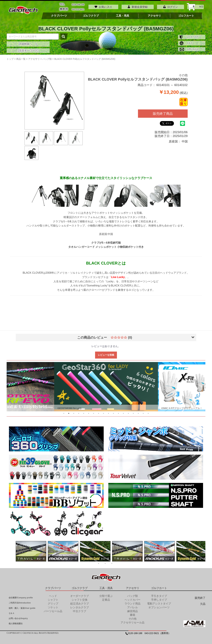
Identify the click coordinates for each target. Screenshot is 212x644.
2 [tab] (69, 412)
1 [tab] (64, 412)
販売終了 (200, 597)
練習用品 (132, 610)
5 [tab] (84, 412)
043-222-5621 (78, 8)
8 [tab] (99, 412)
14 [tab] (128, 412)
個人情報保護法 (16, 622)
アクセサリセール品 (132, 621)
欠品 (203, 603)
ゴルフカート (186, 14)
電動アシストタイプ (159, 602)
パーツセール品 (53, 610)
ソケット (53, 606)
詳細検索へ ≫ (28, 43)
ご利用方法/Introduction (20, 602)
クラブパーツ (59, 14)
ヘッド (53, 595)
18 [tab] (148, 412)
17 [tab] (143, 412)
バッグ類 (132, 595)
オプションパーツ (159, 606)
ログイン (171, 6)
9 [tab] (104, 412)
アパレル (132, 606)
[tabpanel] (106, 385)
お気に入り (103, 6)
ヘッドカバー (132, 598)
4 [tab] (79, 412)
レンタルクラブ (79, 606)
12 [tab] (118, 412)
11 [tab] (113, 412)
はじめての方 (189, 36)
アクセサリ (154, 14)
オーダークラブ (79, 595)
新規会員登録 (138, 6)
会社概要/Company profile (21, 596)
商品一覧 (21, 58)
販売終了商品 (163, 112)
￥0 (196, 6)
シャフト (53, 598)
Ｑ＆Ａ (186, 42)
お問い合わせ (189, 48)
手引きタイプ (159, 595)
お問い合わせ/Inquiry (18, 617)
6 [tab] (89, 412)
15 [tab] (133, 412)
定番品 (106, 598)
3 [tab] (74, 412)
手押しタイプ (159, 598)
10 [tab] (108, 412)
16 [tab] (138, 412)
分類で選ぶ (106, 595)
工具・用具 (123, 14)
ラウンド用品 (132, 602)
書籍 (132, 614)
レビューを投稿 (106, 354)
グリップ (53, 602)
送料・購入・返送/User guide (22, 607)
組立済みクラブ (79, 602)
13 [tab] (123, 412)
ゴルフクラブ (91, 14)
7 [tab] (94, 412)
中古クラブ (79, 610)
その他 (183, 74)
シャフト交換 (79, 598)
